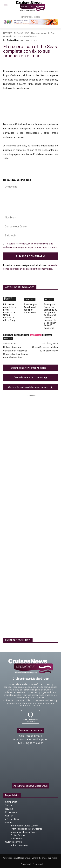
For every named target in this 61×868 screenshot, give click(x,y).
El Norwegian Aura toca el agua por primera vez (30, 308)
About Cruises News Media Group (31, 786)
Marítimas (47, 335)
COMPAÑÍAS (30, 300)
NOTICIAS (8, 33)
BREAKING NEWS (22, 33)
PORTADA (8, 339)
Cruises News (13, 40)
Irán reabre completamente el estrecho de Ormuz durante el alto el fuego (10, 312)
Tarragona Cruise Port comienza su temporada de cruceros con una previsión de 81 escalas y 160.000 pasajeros (51, 316)
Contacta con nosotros (30, 730)
